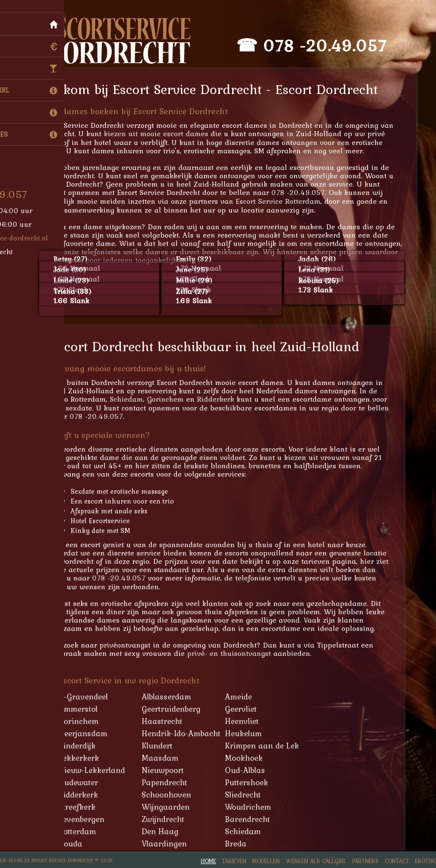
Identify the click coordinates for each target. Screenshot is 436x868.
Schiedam (134, 399)
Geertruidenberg (178, 709)
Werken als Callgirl (316, 861)
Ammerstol (85, 709)
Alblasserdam (174, 697)
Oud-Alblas (252, 770)
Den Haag (167, 831)
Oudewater (85, 782)
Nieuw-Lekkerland (99, 770)
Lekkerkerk (86, 758)
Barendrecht (255, 819)
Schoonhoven (174, 795)
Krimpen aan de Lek (269, 746)
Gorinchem (173, 399)
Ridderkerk (223, 399)
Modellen (266, 861)
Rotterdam (85, 831)
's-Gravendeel (90, 697)
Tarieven (234, 861)
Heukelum (251, 733)
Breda (243, 844)
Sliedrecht (250, 795)
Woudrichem (255, 807)
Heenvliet (249, 721)
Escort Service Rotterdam (285, 201)
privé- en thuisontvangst (236, 653)
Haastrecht (169, 721)
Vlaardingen (171, 844)
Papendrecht (172, 782)
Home (208, 861)
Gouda (78, 844)
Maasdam (167, 758)
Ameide (246, 697)
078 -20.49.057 (333, 45)
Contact (397, 861)
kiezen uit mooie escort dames (163, 133)
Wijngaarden (173, 807)
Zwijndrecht (170, 819)
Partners (365, 861)
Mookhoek (251, 758)
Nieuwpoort (170, 770)
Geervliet (248, 709)
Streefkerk (84, 807)
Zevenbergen (89, 819)
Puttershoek (254, 782)
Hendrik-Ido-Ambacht (188, 733)
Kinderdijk (84, 746)
